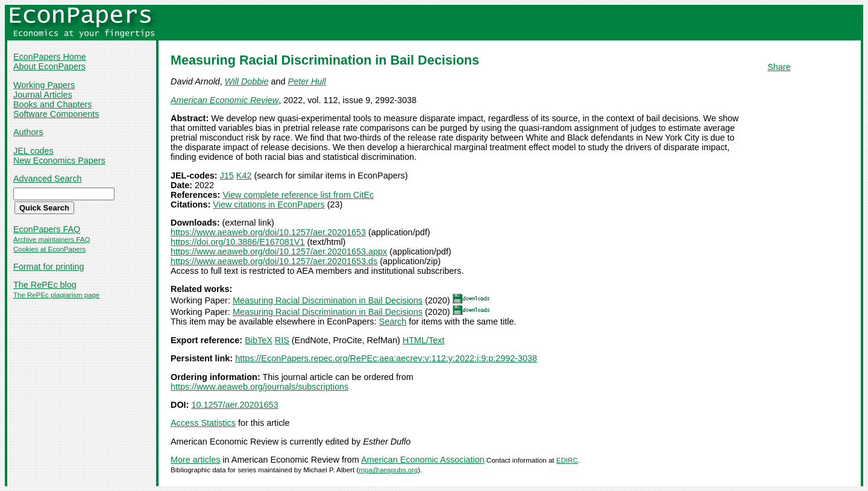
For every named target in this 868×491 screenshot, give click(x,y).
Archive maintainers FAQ (52, 239)
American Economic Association (423, 460)
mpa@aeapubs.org (388, 470)
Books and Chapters (52, 104)
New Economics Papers (59, 160)
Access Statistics (203, 423)
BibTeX (259, 340)
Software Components (56, 114)
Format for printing (49, 267)
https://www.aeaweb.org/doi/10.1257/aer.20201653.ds (274, 261)
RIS (282, 340)
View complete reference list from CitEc (298, 195)
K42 (244, 176)
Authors (28, 132)
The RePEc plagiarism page (56, 295)
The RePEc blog (45, 285)
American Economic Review (225, 100)
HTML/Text (424, 340)
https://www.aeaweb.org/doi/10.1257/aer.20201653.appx (279, 252)
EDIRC (567, 460)
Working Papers (44, 85)
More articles (195, 460)
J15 (227, 176)
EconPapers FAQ (47, 229)
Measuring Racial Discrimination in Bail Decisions (328, 300)
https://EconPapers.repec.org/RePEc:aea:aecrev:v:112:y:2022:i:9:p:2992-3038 (386, 358)
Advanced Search (48, 179)
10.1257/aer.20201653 (234, 405)
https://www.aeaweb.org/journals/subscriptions (259, 387)
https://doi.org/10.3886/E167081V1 (237, 242)
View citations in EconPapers (269, 204)
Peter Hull (307, 81)
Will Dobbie (247, 81)
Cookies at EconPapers (49, 249)
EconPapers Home (50, 57)
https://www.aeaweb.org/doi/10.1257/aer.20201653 (268, 232)
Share (779, 67)
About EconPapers (49, 66)
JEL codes (33, 151)
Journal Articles (43, 95)
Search (393, 322)
